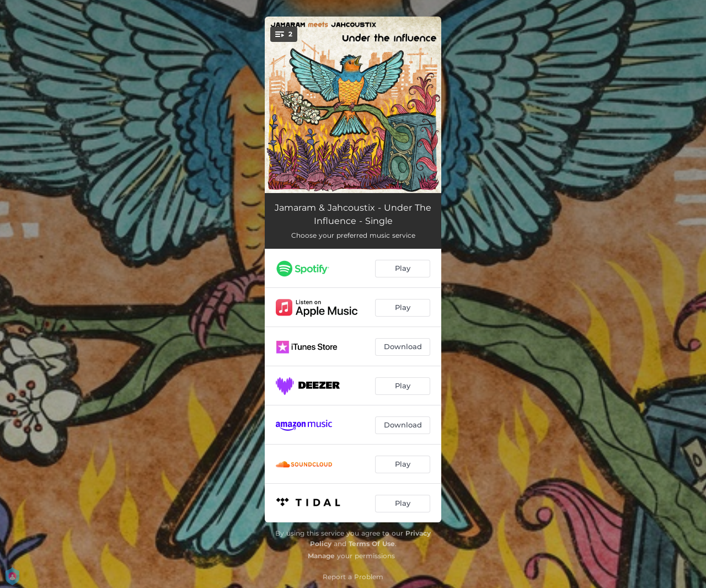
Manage (321, 556)
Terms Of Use (372, 544)
